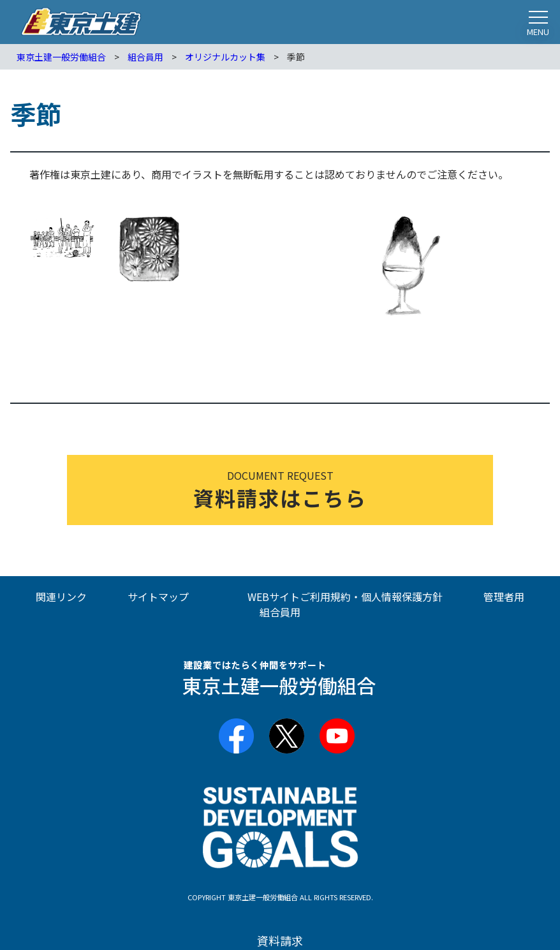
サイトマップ (158, 597)
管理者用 (504, 597)
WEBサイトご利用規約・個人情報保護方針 (345, 597)
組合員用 (280, 612)
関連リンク (61, 597)
